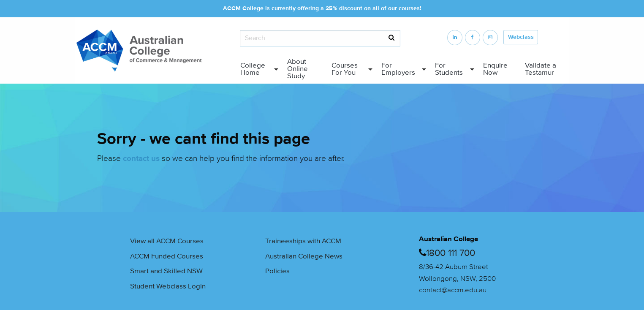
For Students (449, 69)
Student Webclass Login (168, 286)
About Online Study (298, 69)
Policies (277, 271)
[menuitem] (257, 69)
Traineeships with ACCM (303, 241)
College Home (253, 69)
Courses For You (345, 69)
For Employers (398, 69)
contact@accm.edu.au (453, 290)
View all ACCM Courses (167, 241)
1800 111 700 (451, 253)
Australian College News (304, 256)
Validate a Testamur (541, 69)
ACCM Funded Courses (167, 256)
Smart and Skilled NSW (166, 271)
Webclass (521, 37)
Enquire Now (495, 69)
